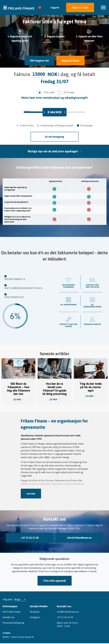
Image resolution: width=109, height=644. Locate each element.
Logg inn (55, 7)
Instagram (35, 616)
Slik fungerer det (39, 60)
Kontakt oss (9, 616)
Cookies (6, 633)
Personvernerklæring (13, 622)
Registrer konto (80, 7)
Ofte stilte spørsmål (55, 580)
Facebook (35, 611)
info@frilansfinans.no (79, 537)
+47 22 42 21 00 (30, 537)
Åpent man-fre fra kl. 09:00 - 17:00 (67, 623)
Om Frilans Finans (12, 611)
